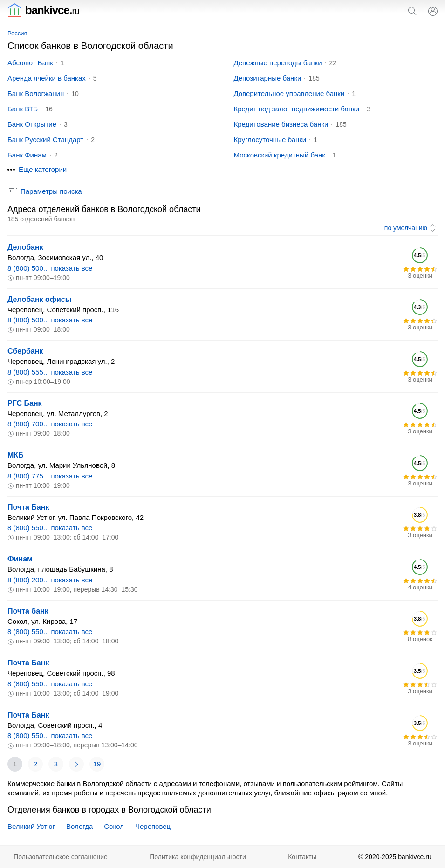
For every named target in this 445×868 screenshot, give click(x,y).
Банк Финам (27, 155)
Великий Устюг (31, 826)
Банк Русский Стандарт (45, 140)
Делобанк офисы (39, 299)
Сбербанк (25, 351)
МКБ (16, 455)
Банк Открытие (32, 124)
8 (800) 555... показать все (50, 372)
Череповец (153, 826)
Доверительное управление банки (289, 93)
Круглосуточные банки (270, 140)
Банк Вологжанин (36, 93)
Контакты (302, 857)
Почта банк (28, 611)
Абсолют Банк (30, 63)
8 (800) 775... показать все (50, 476)
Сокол (114, 826)
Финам (20, 559)
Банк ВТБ (23, 109)
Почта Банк (28, 507)
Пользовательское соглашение (61, 857)
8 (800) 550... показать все (50, 528)
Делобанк (25, 247)
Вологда (79, 826)
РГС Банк (25, 403)
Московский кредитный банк (280, 155)
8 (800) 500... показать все (50, 268)
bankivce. (43, 10)
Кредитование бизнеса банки (281, 124)
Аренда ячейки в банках (47, 78)
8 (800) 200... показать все (50, 580)
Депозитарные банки (268, 78)
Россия (17, 33)
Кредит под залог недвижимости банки (297, 109)
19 (97, 764)
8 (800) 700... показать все (50, 424)
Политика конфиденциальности (198, 857)
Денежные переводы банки (278, 63)
